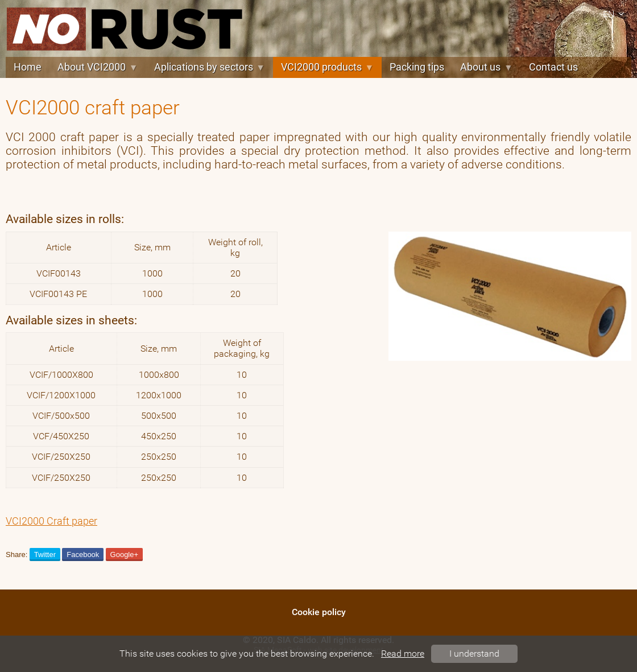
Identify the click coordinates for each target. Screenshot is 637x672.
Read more (403, 654)
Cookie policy (319, 612)
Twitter (45, 554)
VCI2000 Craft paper (51, 521)
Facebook (83, 554)
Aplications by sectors (210, 67)
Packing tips (417, 67)
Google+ (125, 554)
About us (486, 67)
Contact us (553, 67)
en (615, 14)
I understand (474, 654)
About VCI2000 (98, 67)
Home (28, 67)
